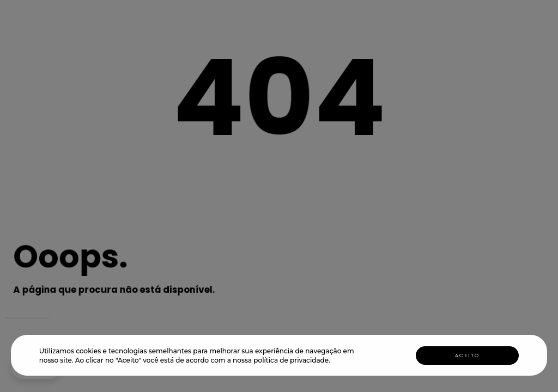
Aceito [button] (467, 356)
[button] (333, 361)
